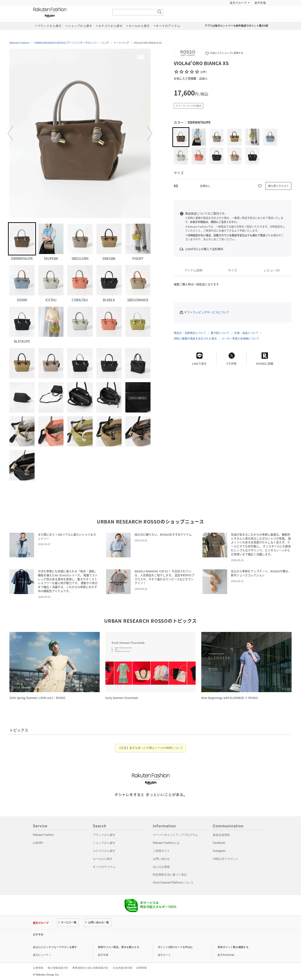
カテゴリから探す (104, 851)
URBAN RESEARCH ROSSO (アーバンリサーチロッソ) (65, 43)
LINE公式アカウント (226, 859)
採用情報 (142, 968)
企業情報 (38, 968)
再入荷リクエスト (278, 186)
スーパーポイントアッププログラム (175, 835)
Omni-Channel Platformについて (173, 883)
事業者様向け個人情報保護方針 (91, 968)
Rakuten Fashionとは (166, 843)
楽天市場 (260, 3)
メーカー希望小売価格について (240, 339)
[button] (10, 133)
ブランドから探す (104, 835)
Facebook (219, 843)
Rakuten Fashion (69, 12)
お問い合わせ (161, 859)
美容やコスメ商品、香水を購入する (119, 947)
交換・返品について (246, 333)
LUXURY (38, 843)
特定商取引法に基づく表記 (170, 875)
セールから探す (103, 859)
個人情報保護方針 (58, 968)
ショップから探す (104, 843)
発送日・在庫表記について (190, 333)
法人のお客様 (161, 867)
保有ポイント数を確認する (233, 947)
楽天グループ (238, 3)
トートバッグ (121, 43)
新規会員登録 (221, 835)
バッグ (105, 43)
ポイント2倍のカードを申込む (175, 947)
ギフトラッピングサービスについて (207, 312)
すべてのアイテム (104, 867)
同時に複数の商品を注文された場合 (195, 339)
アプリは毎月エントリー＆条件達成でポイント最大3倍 (236, 26)
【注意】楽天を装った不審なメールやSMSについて (151, 748)
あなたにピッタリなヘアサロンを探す (55, 947)
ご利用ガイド (161, 851)
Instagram (219, 851)
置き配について (220, 333)
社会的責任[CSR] (123, 968)
